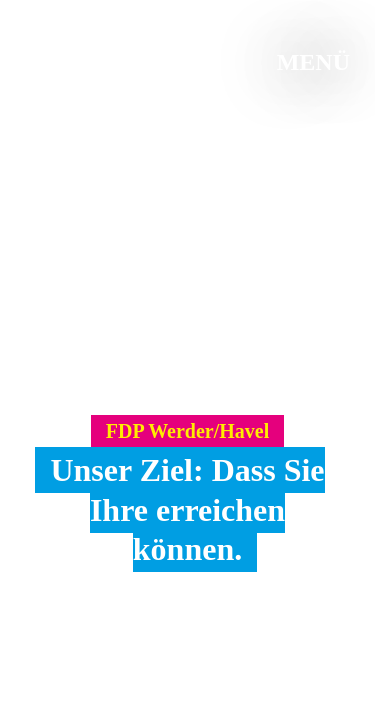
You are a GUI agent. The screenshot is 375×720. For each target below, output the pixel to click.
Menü (313, 62)
